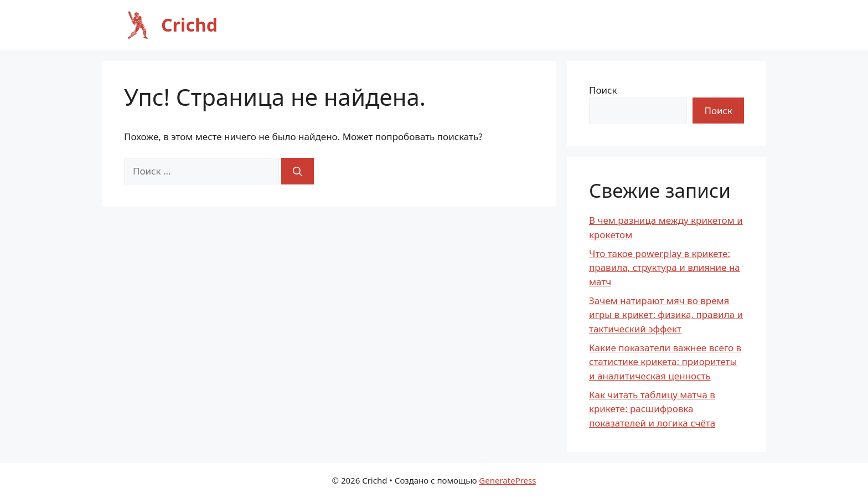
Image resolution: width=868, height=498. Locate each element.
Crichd (189, 25)
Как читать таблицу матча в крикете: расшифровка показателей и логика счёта (652, 409)
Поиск (603, 90)
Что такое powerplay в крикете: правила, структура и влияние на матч (665, 268)
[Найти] (298, 171)
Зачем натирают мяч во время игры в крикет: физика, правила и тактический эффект (666, 315)
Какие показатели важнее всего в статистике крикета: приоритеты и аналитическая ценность (665, 362)
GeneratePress (507, 480)
